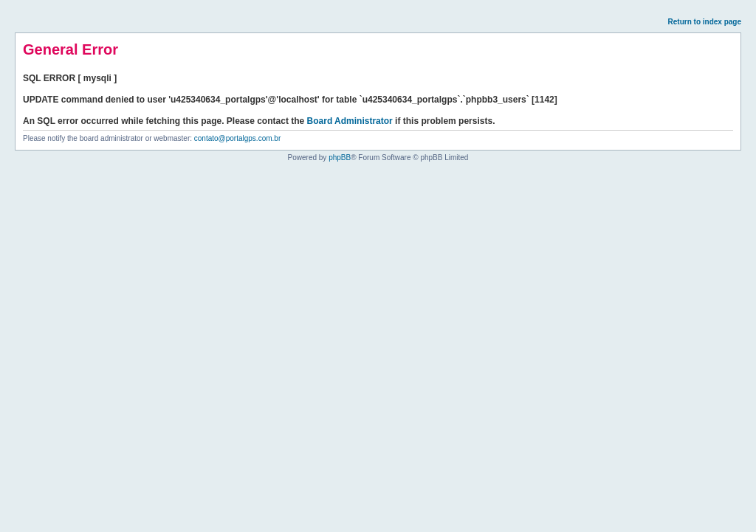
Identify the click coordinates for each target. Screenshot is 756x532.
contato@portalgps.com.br (237, 138)
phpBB (340, 158)
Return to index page (705, 22)
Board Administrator (350, 121)
